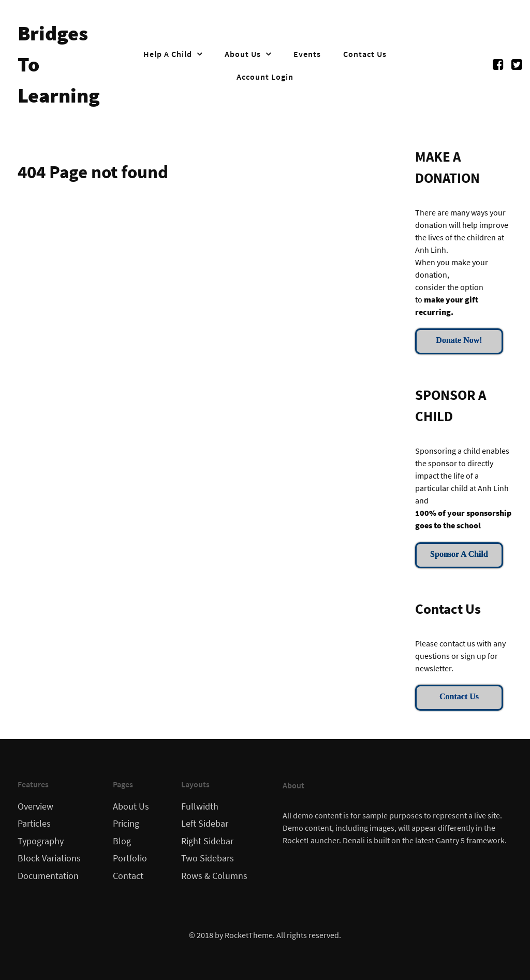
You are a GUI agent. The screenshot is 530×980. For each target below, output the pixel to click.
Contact (128, 876)
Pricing (126, 824)
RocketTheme (249, 935)
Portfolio (130, 858)
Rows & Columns (214, 876)
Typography (41, 841)
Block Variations (49, 858)
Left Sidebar (205, 824)
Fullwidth (200, 806)
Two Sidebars (208, 858)
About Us (131, 806)
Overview (35, 806)
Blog (122, 841)
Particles (34, 824)
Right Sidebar (207, 841)
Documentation (48, 876)
